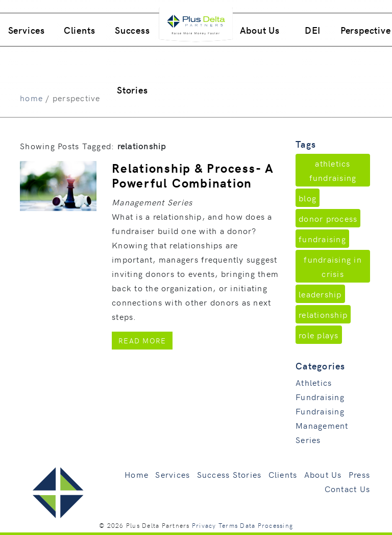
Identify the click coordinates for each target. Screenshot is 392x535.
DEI (313, 30)
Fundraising (320, 411)
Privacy (204, 525)
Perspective (366, 30)
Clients (80, 30)
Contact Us (348, 489)
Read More (145, 340)
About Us (260, 30)
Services (27, 30)
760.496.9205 (311, 6)
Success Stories (132, 60)
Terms (228, 525)
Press (359, 474)
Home (137, 474)
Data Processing (266, 525)
